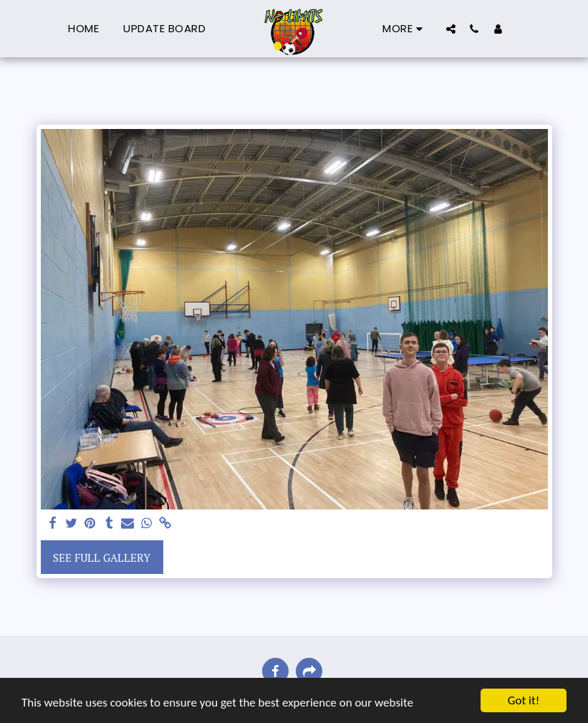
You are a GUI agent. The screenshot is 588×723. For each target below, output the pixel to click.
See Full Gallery (102, 557)
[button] (451, 29)
